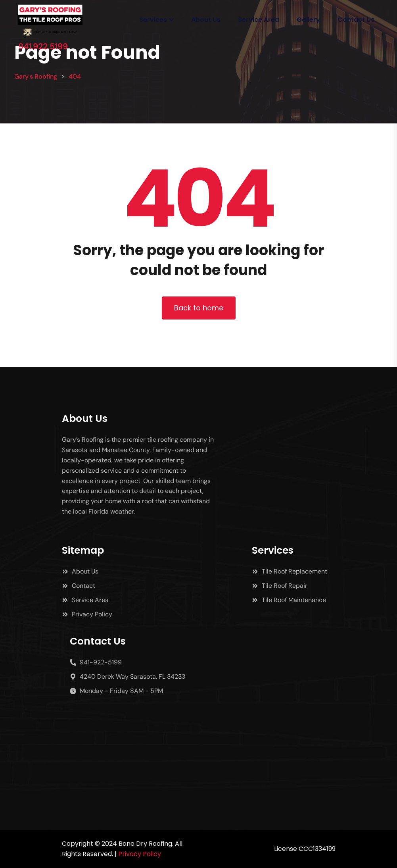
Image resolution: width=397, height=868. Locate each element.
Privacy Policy (140, 854)
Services (153, 20)
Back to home (199, 308)
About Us (206, 20)
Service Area (259, 20)
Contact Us (356, 20)
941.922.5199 (43, 46)
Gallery (308, 20)
